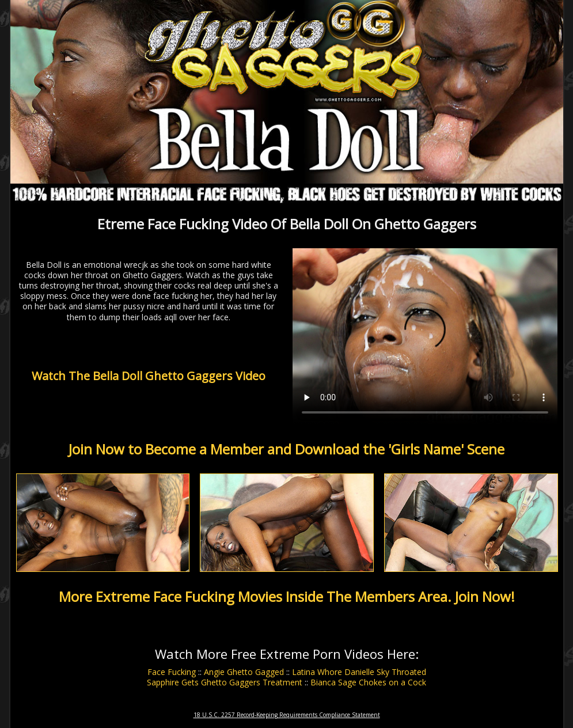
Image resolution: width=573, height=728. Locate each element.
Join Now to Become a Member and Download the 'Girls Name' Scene (286, 449)
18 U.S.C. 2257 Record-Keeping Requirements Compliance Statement (287, 715)
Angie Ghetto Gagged (244, 672)
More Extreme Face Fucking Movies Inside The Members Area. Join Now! (287, 596)
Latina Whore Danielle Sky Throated (359, 672)
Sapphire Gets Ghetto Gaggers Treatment (225, 682)
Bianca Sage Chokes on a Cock (368, 682)
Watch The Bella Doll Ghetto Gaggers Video (149, 376)
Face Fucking (172, 672)
